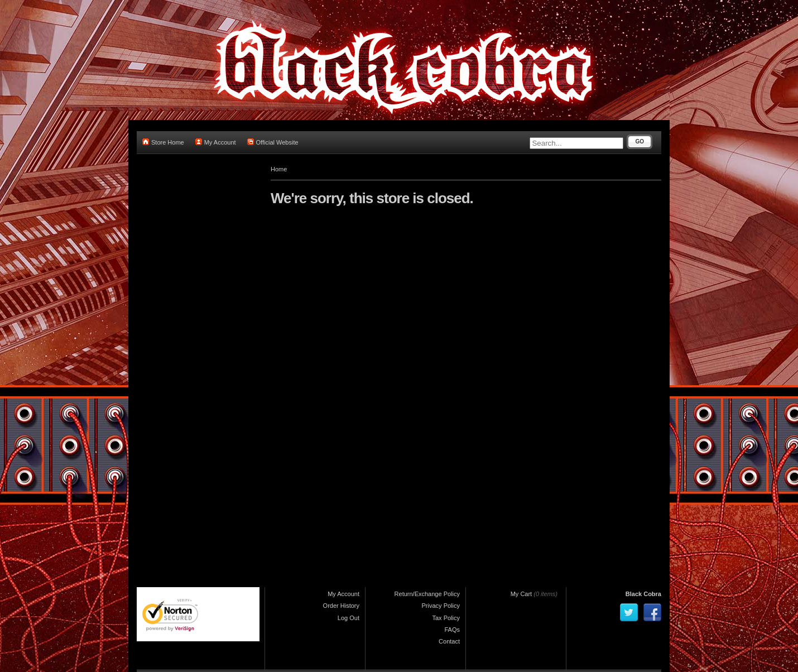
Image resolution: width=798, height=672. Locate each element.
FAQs (452, 630)
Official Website (273, 142)
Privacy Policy (441, 606)
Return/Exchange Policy (427, 594)
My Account (216, 142)
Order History (341, 606)
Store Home (163, 142)
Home (279, 169)
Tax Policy (446, 618)
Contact (449, 641)
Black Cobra (643, 594)
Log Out (348, 618)
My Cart (521, 594)
